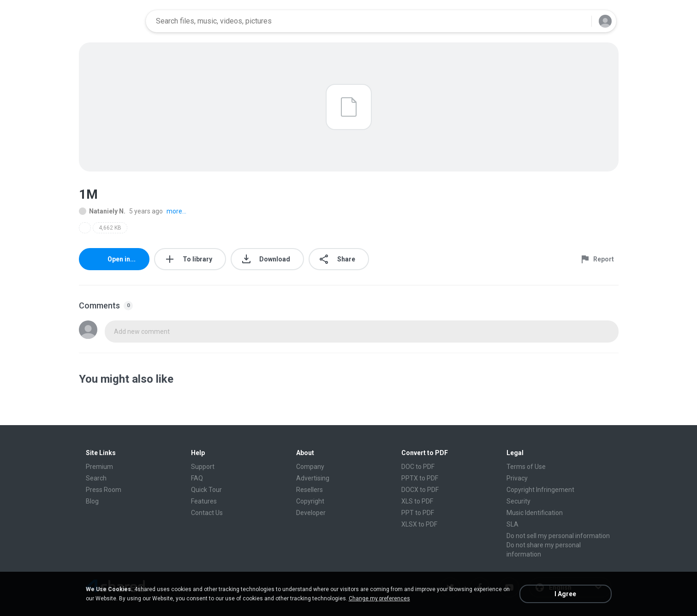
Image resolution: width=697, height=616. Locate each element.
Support (203, 467)
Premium (99, 467)
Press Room (104, 490)
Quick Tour (206, 490)
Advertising (313, 478)
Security (518, 501)
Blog (92, 501)
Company (310, 467)
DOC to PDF (418, 467)
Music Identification (535, 513)
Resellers (310, 490)
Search (96, 478)
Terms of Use (526, 467)
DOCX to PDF (420, 490)
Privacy (517, 478)
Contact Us (207, 513)
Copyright (310, 501)
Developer (311, 513)
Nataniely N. (102, 211)
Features (204, 501)
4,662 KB (110, 228)
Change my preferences (379, 598)
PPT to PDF (418, 513)
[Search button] (579, 21)
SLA (512, 524)
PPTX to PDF (420, 478)
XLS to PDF (417, 501)
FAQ (197, 478)
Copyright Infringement (540, 490)
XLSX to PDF (419, 524)
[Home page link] (109, 21)
